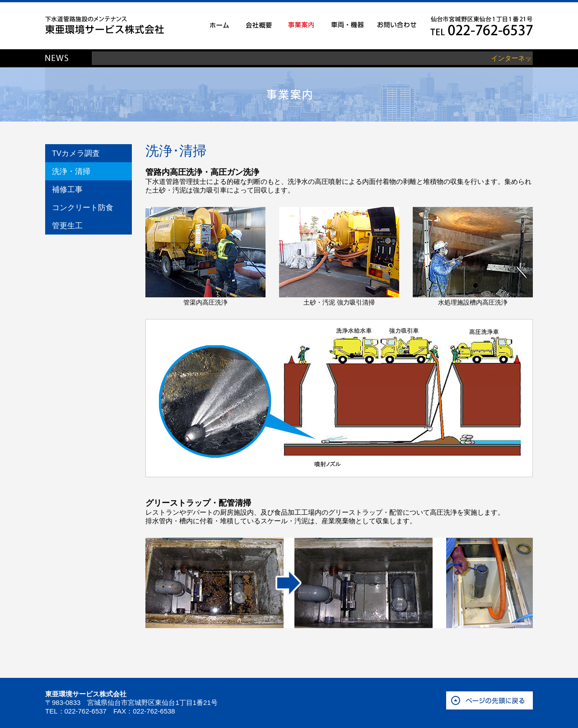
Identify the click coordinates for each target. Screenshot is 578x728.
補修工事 (67, 189)
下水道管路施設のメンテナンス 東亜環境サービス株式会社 (105, 25)
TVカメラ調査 (76, 153)
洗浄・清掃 (71, 171)
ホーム (219, 25)
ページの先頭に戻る (489, 700)
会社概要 (259, 25)
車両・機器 (347, 25)
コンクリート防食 (83, 207)
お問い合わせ (397, 25)
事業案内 (301, 25)
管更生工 (67, 225)
